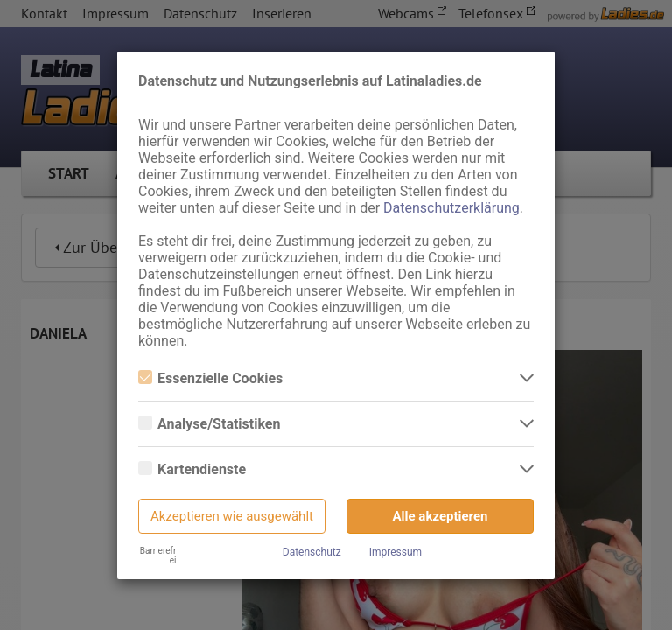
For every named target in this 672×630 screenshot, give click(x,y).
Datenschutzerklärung (451, 208)
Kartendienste (192, 469)
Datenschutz (312, 552)
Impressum (395, 552)
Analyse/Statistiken (209, 424)
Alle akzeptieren (441, 516)
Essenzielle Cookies (210, 378)
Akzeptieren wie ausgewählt (232, 516)
